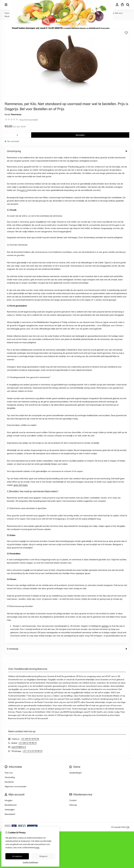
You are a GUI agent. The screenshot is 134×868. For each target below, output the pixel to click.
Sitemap (73, 317)
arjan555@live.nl (19, 259)
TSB (128, 339)
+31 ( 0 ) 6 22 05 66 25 (32, 263)
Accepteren (17, 856)
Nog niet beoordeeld (29, 120)
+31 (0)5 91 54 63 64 (30, 251)
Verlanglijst (10, 322)
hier (38, 847)
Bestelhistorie (11, 317)
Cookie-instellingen (30, 862)
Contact (73, 313)
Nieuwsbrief (10, 326)
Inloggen (9, 313)
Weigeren (43, 856)
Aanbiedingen (76, 285)
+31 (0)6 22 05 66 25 (28, 255)
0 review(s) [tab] (67, 161)
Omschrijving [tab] (67, 151)
